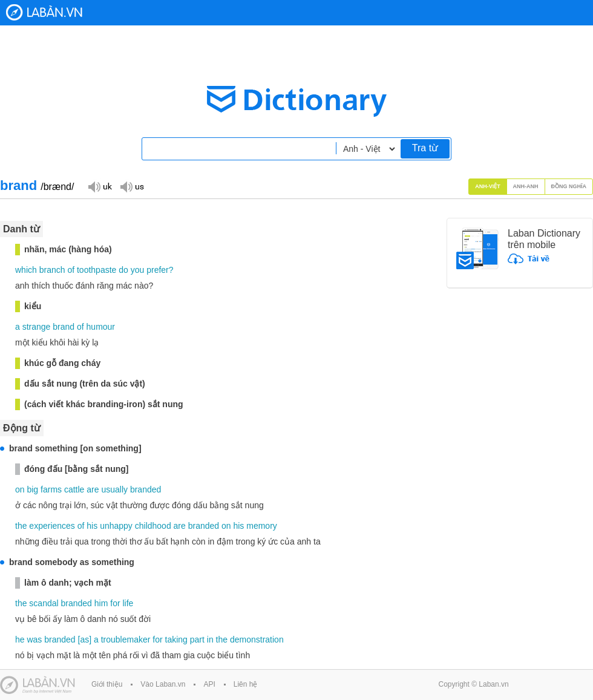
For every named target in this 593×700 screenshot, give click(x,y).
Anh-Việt (488, 186)
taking (176, 639)
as (84, 639)
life (128, 603)
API (209, 684)
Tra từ (425, 148)
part (197, 639)
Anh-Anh (526, 186)
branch (52, 270)
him (101, 603)
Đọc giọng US (132, 186)
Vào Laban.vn (163, 684)
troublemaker (126, 639)
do (123, 270)
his (92, 526)
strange (37, 327)
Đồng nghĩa (569, 186)
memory (262, 526)
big (32, 489)
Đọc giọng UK (100, 186)
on (20, 489)
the (21, 526)
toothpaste (97, 270)
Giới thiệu (107, 684)
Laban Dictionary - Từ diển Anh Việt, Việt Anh (44, 12)
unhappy (116, 526)
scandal (44, 603)
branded (146, 489)
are (93, 489)
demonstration (257, 639)
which (26, 270)
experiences (52, 526)
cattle (74, 489)
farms (51, 489)
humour (101, 327)
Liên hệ (246, 684)
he (20, 639)
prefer (158, 270)
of (71, 270)
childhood (153, 526)
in (210, 639)
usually (114, 489)
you (138, 270)
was (34, 639)
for (115, 603)
